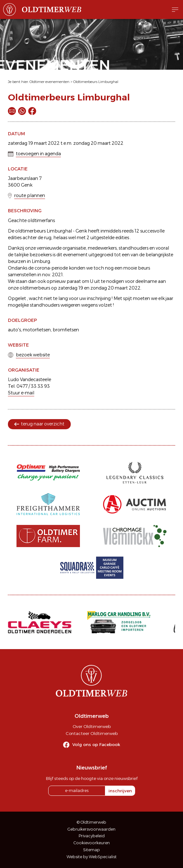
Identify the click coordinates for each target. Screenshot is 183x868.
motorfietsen (37, 330)
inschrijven (120, 791)
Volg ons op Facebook (96, 744)
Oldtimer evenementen (49, 82)
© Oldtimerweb (91, 822)
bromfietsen (66, 330)
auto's (14, 330)
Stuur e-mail (21, 393)
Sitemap (91, 850)
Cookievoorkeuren (92, 843)
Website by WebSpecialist (92, 857)
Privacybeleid (92, 836)
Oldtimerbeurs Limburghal (96, 82)
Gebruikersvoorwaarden (91, 829)
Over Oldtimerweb (92, 726)
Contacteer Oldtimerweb (92, 733)
